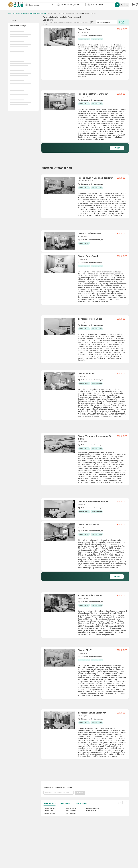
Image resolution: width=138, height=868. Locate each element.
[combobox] (40, 5)
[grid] (85, 401)
